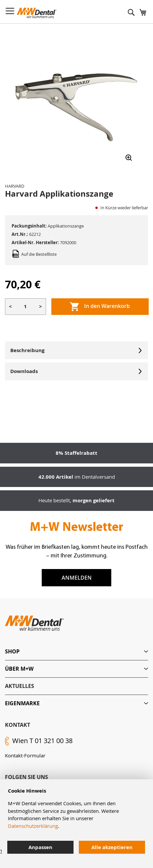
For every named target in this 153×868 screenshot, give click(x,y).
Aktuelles (20, 686)
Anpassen (40, 847)
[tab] (76, 652)
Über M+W (19, 669)
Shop (12, 651)
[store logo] (37, 13)
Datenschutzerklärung (33, 826)
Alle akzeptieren (112, 847)
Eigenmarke (22, 703)
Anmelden (77, 578)
